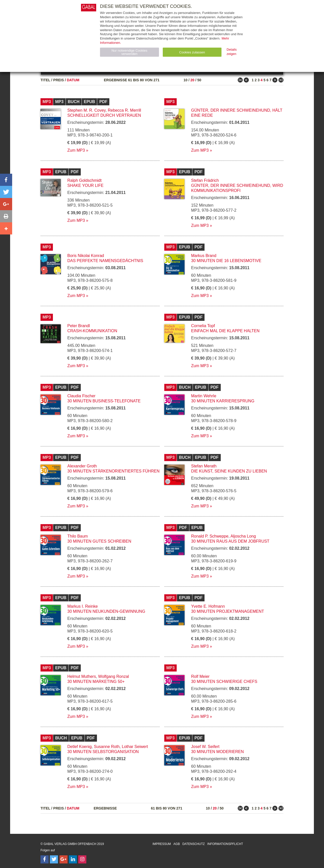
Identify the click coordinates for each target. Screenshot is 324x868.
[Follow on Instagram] (82, 859)
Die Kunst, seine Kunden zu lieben (229, 471)
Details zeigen (232, 52)
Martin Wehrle (204, 396)
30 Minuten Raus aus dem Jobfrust (230, 541)
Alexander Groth (82, 466)
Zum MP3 (76, 150)
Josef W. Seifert (205, 747)
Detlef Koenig (79, 747)
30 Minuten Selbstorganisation (103, 752)
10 (186, 80)
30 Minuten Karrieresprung (223, 401)
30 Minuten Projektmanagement (228, 611)
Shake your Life (85, 185)
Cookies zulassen (192, 52)
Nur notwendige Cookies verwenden (129, 52)
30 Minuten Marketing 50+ (96, 682)
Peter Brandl (79, 326)
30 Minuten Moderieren (217, 752)
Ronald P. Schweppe (210, 536)
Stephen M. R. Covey (86, 110)
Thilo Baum (78, 536)
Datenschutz (193, 844)
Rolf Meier (200, 676)
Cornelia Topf (203, 326)
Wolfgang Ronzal (114, 676)
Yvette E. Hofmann (208, 606)
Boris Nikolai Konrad (86, 256)
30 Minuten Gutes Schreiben (99, 541)
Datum (73, 80)
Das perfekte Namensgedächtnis (105, 261)
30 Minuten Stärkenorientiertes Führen (113, 471)
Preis (58, 80)
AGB (177, 844)
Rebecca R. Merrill (125, 110)
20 (192, 80)
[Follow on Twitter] (54, 859)
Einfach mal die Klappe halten (225, 331)
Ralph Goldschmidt (84, 180)
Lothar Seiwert (135, 747)
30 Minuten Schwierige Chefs (224, 682)
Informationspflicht (225, 844)
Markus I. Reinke (83, 606)
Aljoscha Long (243, 536)
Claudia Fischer (81, 396)
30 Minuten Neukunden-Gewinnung (106, 611)
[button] (6, 180)
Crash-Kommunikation (92, 331)
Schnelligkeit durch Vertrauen (104, 115)
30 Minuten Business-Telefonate (104, 401)
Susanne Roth (107, 747)
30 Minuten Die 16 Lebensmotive (226, 261)
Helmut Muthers (82, 676)
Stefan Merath (204, 466)
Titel (45, 80)
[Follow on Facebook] (45, 859)
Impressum (162, 844)
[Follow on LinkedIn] (73, 859)
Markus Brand (204, 256)
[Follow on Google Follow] (64, 859)
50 (199, 80)
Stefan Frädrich (205, 180)
